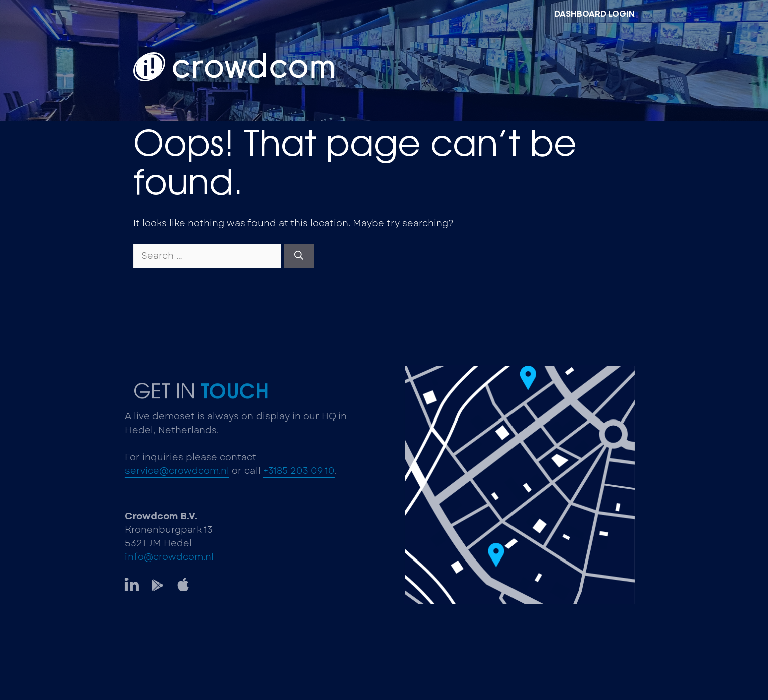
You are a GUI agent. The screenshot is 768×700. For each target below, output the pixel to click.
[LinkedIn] (127, 584)
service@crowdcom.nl (172, 471)
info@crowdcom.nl (164, 557)
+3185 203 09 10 (294, 471)
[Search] (299, 256)
